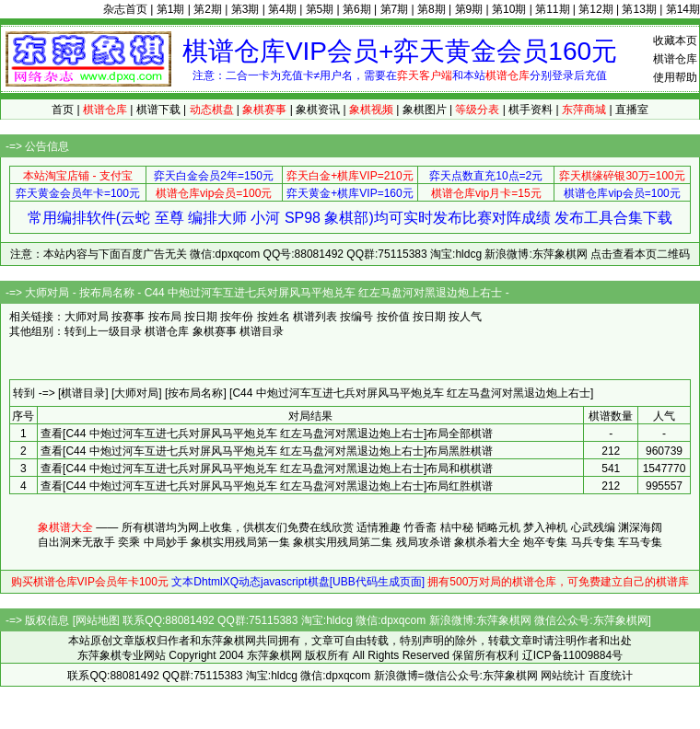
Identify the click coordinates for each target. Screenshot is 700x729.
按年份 (237, 317)
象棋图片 (425, 110)
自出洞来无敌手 (76, 542)
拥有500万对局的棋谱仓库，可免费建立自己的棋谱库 (558, 582)
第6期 (357, 9)
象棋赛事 (215, 331)
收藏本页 (675, 40)
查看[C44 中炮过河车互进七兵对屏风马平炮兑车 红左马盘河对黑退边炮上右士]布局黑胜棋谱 (267, 451)
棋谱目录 (262, 331)
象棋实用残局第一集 (240, 542)
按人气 (465, 317)
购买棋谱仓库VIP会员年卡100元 (90, 582)
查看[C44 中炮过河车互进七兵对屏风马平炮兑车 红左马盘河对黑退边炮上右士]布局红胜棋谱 (267, 486)
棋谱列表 (315, 317)
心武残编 (593, 527)
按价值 (393, 317)
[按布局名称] (196, 393)
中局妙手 (166, 542)
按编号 (356, 317)
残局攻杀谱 (424, 542)
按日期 (201, 317)
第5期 (320, 9)
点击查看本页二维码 (640, 254)
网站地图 (98, 620)
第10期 (509, 9)
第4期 (282, 9)
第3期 (245, 9)
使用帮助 (675, 77)
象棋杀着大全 (487, 542)
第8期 (432, 9)
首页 (63, 110)
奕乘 (129, 542)
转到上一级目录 (103, 331)
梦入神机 (545, 527)
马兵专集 (593, 542)
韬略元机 (498, 527)
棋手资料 (531, 110)
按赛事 (128, 317)
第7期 (395, 9)
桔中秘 (457, 527)
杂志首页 (125, 9)
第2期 (208, 9)
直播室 (632, 110)
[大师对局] (137, 393)
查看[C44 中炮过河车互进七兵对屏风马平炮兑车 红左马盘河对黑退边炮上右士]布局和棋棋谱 (267, 469)
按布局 (165, 317)
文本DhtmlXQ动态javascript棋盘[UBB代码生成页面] (298, 582)
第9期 (469, 9)
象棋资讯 (318, 110)
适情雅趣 (379, 527)
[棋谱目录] (83, 393)
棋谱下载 (158, 110)
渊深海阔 (640, 527)
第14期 (683, 9)
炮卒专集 (545, 542)
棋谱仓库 (675, 59)
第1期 (171, 9)
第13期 (639, 9)
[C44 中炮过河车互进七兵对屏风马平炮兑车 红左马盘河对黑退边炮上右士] (411, 393)
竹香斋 (420, 527)
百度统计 (611, 676)
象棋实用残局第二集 (343, 542)
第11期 (552, 9)
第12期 (595, 9)
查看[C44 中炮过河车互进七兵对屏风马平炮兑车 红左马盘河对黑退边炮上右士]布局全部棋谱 (267, 434)
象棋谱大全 (65, 527)
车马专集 (640, 542)
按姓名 (274, 317)
